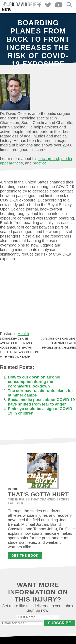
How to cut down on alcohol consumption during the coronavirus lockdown (34, 382)
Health (23, 334)
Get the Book (25, 556)
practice (40, 163)
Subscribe (59, 623)
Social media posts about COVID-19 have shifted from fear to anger (41, 402)
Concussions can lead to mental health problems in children (58, 343)
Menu (7, 9)
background (49, 159)
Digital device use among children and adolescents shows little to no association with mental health (19, 348)
